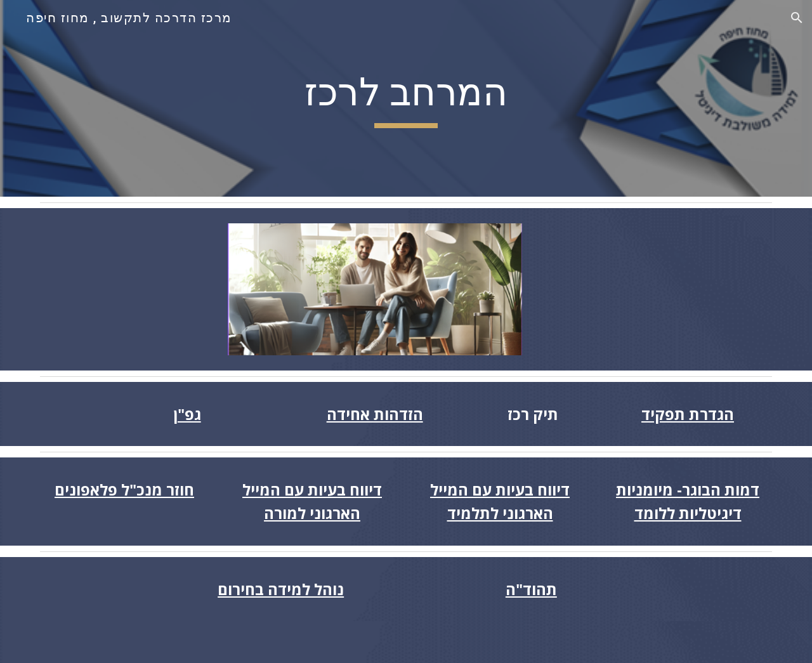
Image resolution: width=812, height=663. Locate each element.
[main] (406, 98)
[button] (797, 18)
